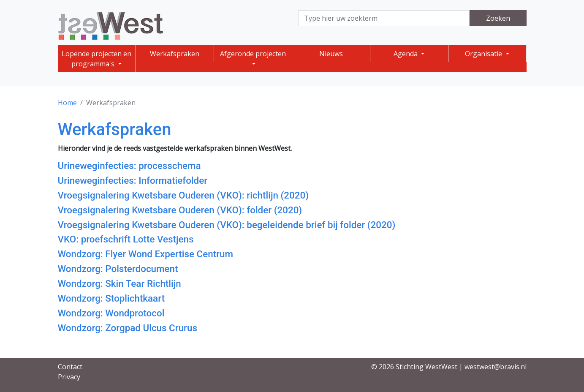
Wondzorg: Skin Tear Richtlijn (120, 283)
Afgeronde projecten (253, 54)
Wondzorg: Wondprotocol (111, 313)
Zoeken (498, 18)
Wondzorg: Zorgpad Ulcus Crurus (128, 328)
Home (67, 103)
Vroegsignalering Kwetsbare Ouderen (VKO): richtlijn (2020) (183, 195)
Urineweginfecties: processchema (129, 166)
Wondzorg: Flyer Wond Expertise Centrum (145, 254)
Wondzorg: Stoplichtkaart (111, 298)
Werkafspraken (175, 54)
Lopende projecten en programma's (96, 59)
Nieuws (331, 54)
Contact (70, 367)
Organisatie (484, 54)
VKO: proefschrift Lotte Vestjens (126, 239)
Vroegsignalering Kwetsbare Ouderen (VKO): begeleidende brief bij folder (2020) (227, 225)
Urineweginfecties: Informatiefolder (133, 180)
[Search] (384, 18)
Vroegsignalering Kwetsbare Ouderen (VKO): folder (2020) (180, 210)
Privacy (69, 377)
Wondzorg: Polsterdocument (118, 269)
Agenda (406, 54)
